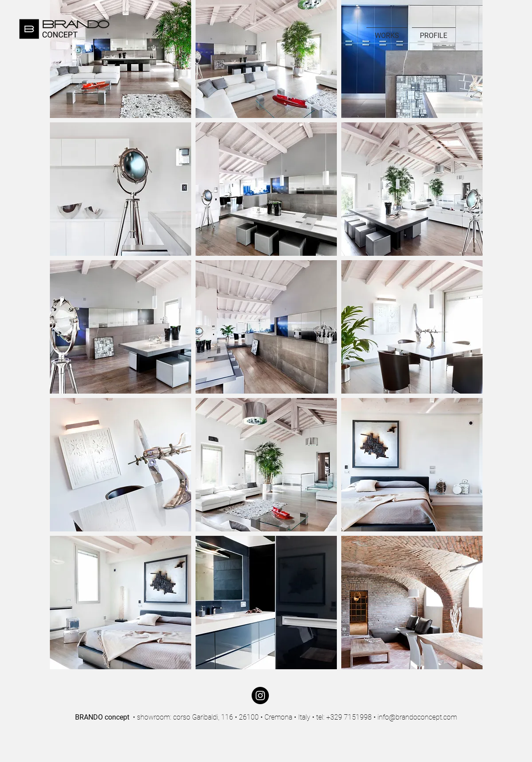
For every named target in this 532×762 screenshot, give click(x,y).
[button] (121, 189)
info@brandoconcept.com (417, 717)
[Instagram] (260, 696)
